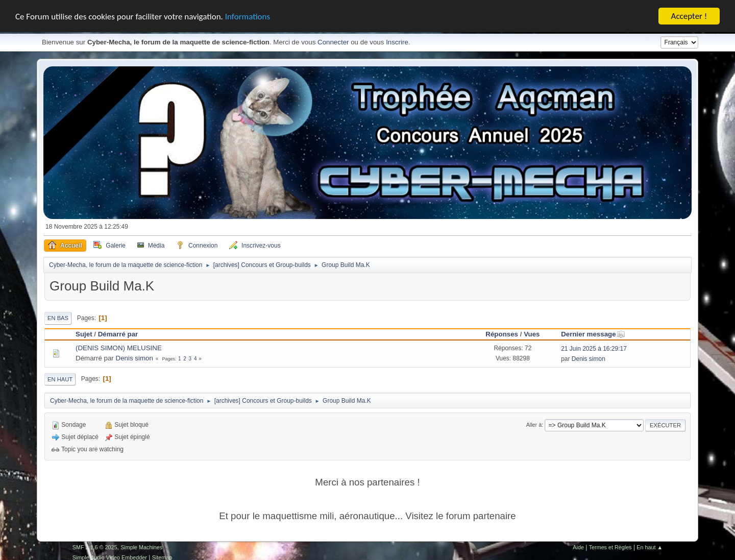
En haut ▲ (650, 547)
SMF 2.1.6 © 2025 (95, 547)
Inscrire (397, 42)
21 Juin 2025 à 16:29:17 (594, 349)
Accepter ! (689, 16)
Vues (532, 334)
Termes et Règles (610, 547)
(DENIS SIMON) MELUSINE (119, 348)
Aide (578, 547)
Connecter (333, 42)
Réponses (502, 334)
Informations (248, 16)
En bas (58, 318)
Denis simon (134, 358)
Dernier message (593, 334)
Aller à (534, 425)
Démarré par (118, 334)
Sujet (84, 334)
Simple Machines (141, 547)
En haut (60, 379)
